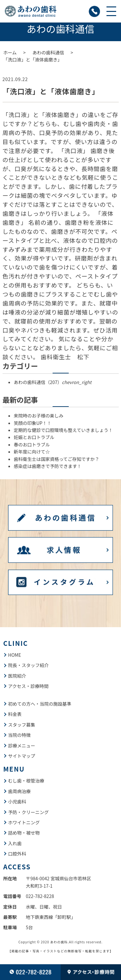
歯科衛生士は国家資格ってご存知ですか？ (57, 459)
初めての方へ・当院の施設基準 (40, 704)
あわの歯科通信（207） (53, 382)
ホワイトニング (24, 822)
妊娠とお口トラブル (34, 437)
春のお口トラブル (32, 444)
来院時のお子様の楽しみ (39, 416)
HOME (15, 655)
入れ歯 (15, 843)
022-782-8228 (40, 896)
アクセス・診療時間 (28, 686)
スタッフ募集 (22, 725)
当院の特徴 (19, 735)
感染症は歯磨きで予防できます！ (48, 466)
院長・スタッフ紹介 (28, 665)
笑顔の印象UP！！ (33, 423)
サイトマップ (22, 756)
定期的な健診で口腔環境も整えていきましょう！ (63, 430)
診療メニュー (22, 746)
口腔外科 (17, 854)
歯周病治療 (19, 791)
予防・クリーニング (28, 812)
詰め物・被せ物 (24, 833)
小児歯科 (17, 801)
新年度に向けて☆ (32, 452)
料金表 (15, 714)
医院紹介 (17, 676)
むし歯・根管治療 (26, 781)
